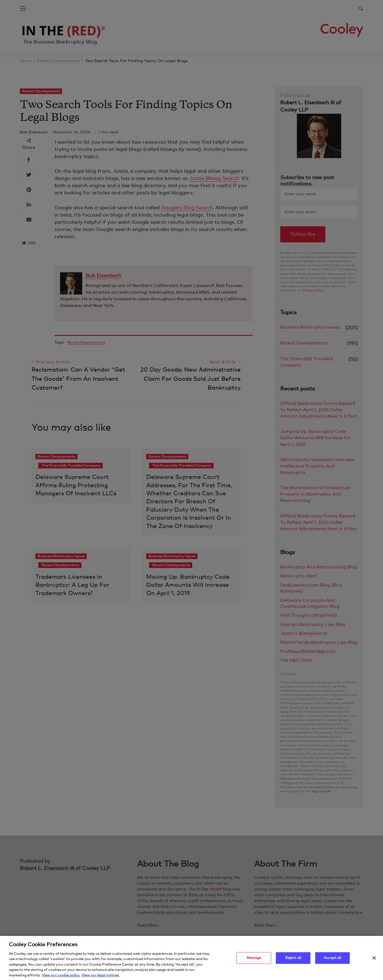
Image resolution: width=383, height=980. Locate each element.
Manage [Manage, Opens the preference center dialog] (254, 961)
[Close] (374, 961)
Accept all (332, 961)
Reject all (293, 961)
